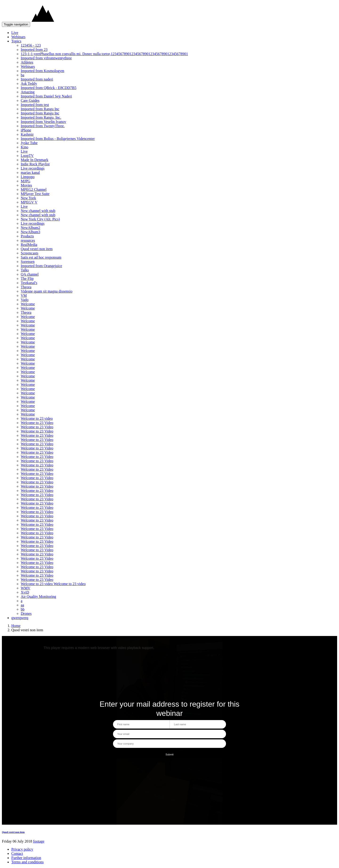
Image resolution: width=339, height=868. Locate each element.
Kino (24, 147)
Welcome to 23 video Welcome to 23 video (53, 584)
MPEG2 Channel (34, 189)
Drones (26, 613)
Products (27, 236)
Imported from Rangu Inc (40, 109)
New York (28, 198)
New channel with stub (38, 211)
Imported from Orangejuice (41, 266)
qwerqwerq (20, 618)
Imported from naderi (37, 79)
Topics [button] (16, 41)
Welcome (28, 304)
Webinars (18, 37)
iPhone (26, 130)
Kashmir (27, 134)
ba (22, 75)
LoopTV (27, 156)
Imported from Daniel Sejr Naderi (46, 96)
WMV (26, 588)
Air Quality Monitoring (38, 597)
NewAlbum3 (30, 232)
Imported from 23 (34, 50)
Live (15, 33)
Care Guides (30, 100)
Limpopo (28, 177)
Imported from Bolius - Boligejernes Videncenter (58, 139)
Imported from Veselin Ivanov (43, 122)
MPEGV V (29, 202)
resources (28, 240)
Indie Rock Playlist (35, 164)
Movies (26, 185)
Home (16, 626)
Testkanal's (29, 283)
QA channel (30, 274)
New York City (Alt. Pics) (40, 219)
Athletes (27, 62)
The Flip (27, 279)
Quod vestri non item (37, 249)
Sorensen (28, 262)
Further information (26, 858)
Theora (26, 287)
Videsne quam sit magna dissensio (46, 291)
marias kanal (30, 173)
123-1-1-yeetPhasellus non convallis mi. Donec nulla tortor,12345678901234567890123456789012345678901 (104, 54)
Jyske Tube (29, 143)
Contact (17, 854)
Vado (25, 300)
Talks (25, 270)
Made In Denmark (34, 160)
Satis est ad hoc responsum (41, 257)
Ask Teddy (29, 84)
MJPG (26, 181)
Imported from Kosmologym (42, 71)
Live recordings (33, 168)
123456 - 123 (31, 45)
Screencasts (30, 253)
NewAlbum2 (30, 228)
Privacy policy (22, 849)
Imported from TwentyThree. (43, 126)
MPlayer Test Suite (35, 194)
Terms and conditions (28, 862)
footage (39, 841)
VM (24, 295)
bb (23, 609)
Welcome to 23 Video (37, 423)
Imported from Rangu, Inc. (41, 117)
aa (22, 605)
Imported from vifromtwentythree (46, 58)
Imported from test (35, 105)
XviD (25, 592)
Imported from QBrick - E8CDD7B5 (48, 88)
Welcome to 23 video (37, 418)
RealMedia (29, 245)
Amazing (28, 92)
